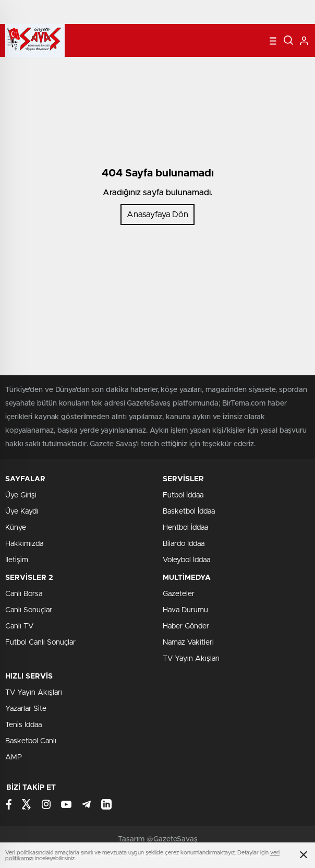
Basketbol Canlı (31, 741)
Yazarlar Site (26, 709)
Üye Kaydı (22, 512)
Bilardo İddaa (184, 544)
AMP (14, 757)
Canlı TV (19, 626)
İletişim (17, 560)
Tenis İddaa (23, 725)
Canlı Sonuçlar (29, 610)
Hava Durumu (185, 610)
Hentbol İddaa (185, 528)
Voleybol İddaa (186, 560)
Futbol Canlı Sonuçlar (40, 643)
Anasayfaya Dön (158, 215)
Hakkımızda (24, 544)
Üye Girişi (21, 495)
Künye (16, 528)
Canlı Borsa (24, 594)
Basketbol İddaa (189, 512)
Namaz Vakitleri (188, 643)
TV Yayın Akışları (191, 659)
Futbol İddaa (183, 495)
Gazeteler (179, 594)
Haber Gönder (186, 626)
